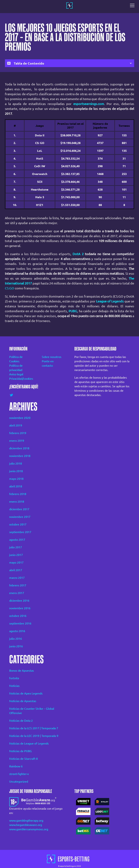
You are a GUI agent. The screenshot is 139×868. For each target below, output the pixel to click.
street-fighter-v (19, 774)
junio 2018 (16, 471)
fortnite (14, 678)
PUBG (73, 311)
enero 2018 (17, 502)
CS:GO (10, 288)
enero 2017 (17, 593)
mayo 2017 (16, 562)
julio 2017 (16, 547)
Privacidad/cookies (21, 379)
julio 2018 (16, 463)
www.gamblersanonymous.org (29, 829)
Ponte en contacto (48, 363)
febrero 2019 (18, 433)
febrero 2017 (18, 585)
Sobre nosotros (52, 357)
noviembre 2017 (20, 517)
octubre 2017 (18, 524)
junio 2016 (16, 646)
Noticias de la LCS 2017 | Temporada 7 (34, 728)
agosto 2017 (17, 540)
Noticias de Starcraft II (23, 759)
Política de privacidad (16, 368)
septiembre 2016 (20, 623)
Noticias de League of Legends (29, 743)
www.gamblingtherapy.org (26, 820)
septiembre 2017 (20, 532)
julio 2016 (16, 639)
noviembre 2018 (20, 456)
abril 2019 (16, 425)
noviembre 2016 (20, 608)
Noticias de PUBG (21, 751)
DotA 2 (78, 254)
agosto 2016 (17, 631)
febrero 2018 (18, 494)
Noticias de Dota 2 (21, 721)
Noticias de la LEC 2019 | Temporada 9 (34, 736)
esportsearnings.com (89, 104)
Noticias (14, 686)
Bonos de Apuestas (22, 671)
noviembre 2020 (20, 418)
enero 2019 (17, 441)
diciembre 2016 (19, 601)
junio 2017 (16, 555)
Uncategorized (19, 782)
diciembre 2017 (19, 509)
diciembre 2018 (19, 448)
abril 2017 (16, 570)
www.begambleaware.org (26, 825)
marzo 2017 (17, 578)
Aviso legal (16, 374)
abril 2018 (16, 486)
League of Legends (110, 301)
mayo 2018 (16, 479)
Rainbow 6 (16, 766)
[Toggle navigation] (133, 5)
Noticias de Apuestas (23, 701)
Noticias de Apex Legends (26, 693)
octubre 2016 (18, 616)
